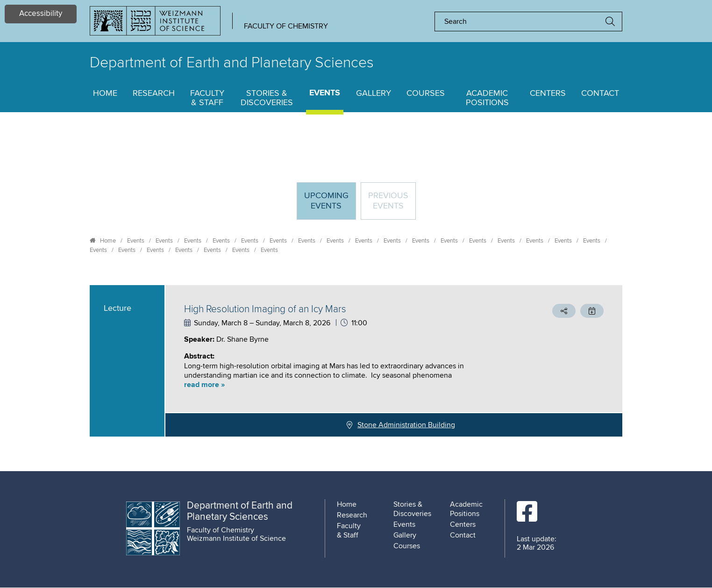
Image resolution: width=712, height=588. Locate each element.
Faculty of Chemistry (286, 26)
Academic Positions (487, 98)
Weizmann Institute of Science (236, 538)
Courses (426, 93)
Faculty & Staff (207, 98)
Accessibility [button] (41, 14)
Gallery (374, 93)
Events (325, 93)
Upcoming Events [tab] (330, 205)
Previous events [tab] (388, 201)
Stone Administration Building (406, 425)
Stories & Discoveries (267, 98)
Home (105, 93)
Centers (548, 93)
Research (154, 93)
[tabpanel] (356, 361)
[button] (344, 385)
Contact (600, 93)
